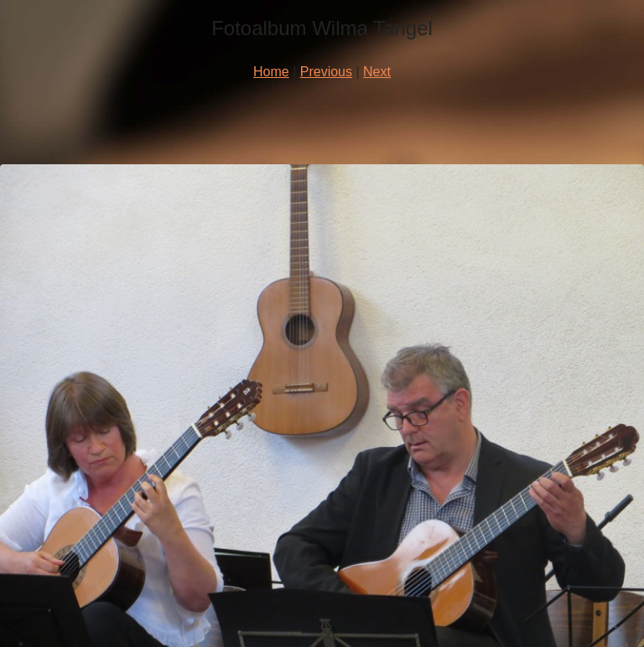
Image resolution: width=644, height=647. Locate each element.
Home (271, 72)
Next (377, 72)
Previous (326, 72)
